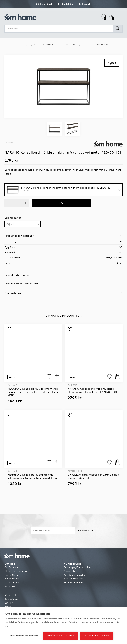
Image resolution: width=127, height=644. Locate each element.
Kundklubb (65, 4)
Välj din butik (13, 218)
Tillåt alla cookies (97, 636)
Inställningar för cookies (23, 636)
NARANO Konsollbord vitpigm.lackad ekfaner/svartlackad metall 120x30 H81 (92, 390)
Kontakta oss (11, 599)
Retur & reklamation (74, 582)
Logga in (85, 4)
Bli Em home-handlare (16, 571)
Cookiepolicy (70, 571)
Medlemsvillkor (12, 586)
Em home (9, 142)
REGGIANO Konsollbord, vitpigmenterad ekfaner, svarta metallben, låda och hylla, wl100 (33, 392)
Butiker (8, 603)
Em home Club (12, 582)
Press (8, 607)
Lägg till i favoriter (49, 377)
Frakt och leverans (73, 579)
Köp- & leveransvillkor (75, 575)
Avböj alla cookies (60, 636)
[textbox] (23, 224)
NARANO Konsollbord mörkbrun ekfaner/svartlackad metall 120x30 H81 (66, 187)
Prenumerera (86, 531)
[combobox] (23, 224)
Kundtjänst (44, 4)
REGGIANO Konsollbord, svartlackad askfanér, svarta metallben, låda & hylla (32, 476)
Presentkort (11, 575)
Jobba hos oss (12, 579)
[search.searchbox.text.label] (59, 29)
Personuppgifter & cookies (77, 567)
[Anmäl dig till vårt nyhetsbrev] (53, 531)
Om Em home (11, 567)
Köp (57, 377)
